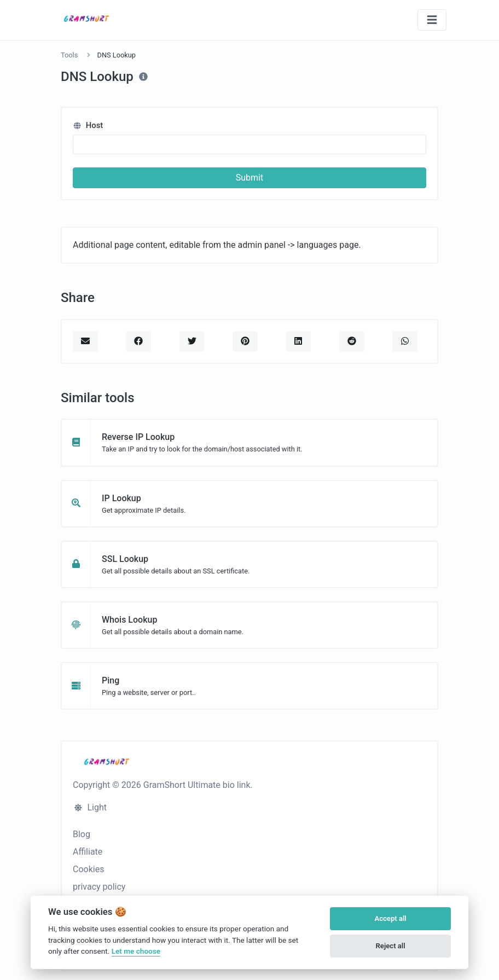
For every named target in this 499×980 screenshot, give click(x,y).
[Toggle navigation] (432, 20)
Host (88, 125)
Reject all (391, 946)
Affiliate (88, 852)
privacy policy (99, 887)
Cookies (88, 869)
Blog (82, 834)
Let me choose (136, 951)
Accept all (390, 918)
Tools (69, 55)
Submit (249, 178)
